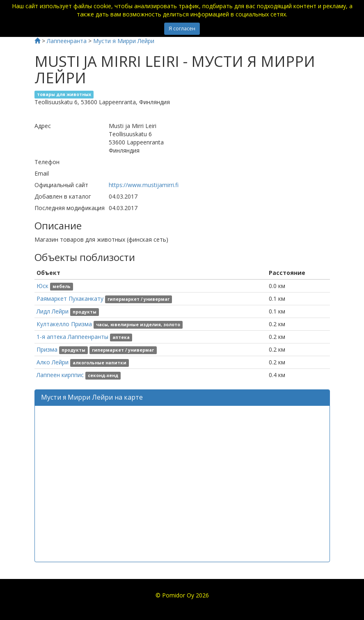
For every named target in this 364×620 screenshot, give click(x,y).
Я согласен (182, 29)
